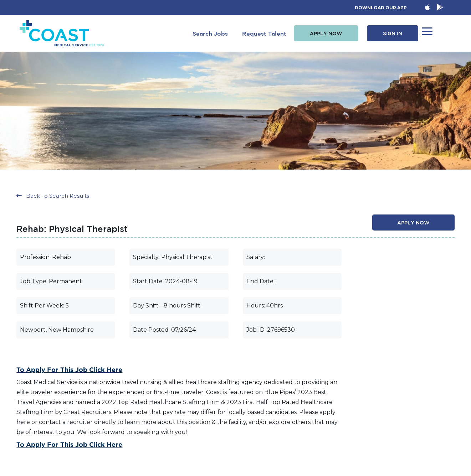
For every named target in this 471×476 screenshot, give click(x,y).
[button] (326, 33)
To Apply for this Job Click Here (69, 369)
